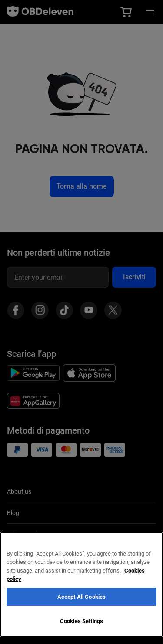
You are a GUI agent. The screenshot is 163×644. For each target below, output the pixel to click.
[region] (81, 585)
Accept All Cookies (81, 597)
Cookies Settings (81, 621)
